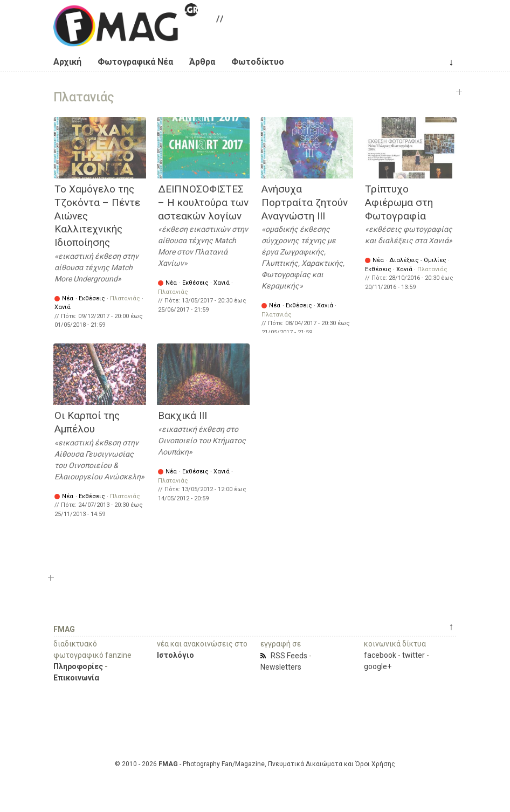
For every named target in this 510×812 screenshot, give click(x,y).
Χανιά (63, 307)
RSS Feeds (289, 656)
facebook (380, 655)
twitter (413, 655)
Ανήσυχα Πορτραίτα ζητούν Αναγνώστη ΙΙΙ (305, 202)
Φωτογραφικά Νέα (135, 62)
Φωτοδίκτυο (258, 62)
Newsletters (281, 667)
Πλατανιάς (125, 298)
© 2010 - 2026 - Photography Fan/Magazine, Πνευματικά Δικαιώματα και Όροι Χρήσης (255, 764)
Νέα (68, 298)
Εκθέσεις (92, 298)
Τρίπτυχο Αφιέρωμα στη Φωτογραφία (399, 202)
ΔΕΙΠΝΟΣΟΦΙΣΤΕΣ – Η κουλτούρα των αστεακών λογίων (203, 202)
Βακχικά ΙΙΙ (182, 415)
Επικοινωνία (76, 678)
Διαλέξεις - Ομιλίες (418, 260)
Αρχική (67, 62)
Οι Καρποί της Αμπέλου (87, 422)
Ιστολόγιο (175, 655)
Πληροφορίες (78, 666)
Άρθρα (202, 62)
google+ (378, 666)
